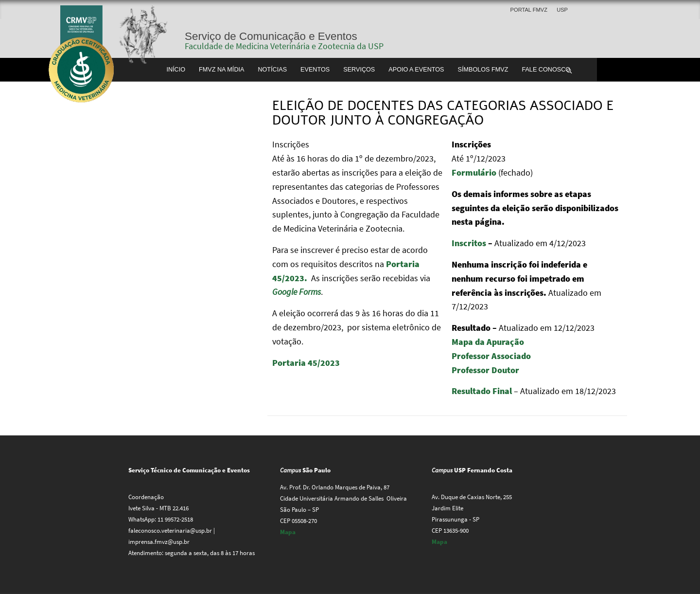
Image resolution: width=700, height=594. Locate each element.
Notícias (272, 70)
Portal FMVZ (529, 10)
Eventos (315, 70)
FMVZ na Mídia (221, 70)
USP (562, 10)
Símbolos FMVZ (483, 70)
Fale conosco (546, 70)
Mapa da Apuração (488, 342)
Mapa (288, 532)
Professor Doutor (485, 370)
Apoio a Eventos (416, 70)
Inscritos (469, 243)
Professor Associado (491, 356)
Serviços (359, 70)
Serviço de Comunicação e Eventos (271, 36)
